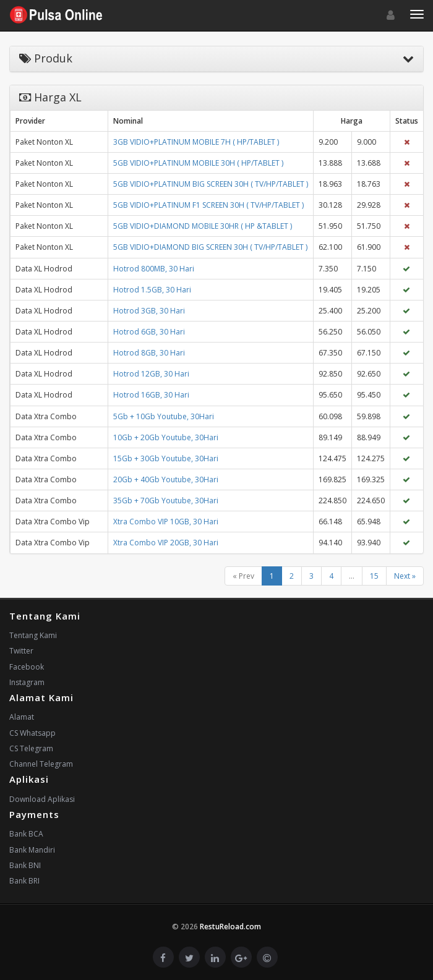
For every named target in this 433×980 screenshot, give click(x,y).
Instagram (27, 682)
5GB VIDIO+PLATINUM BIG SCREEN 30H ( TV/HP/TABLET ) (211, 184)
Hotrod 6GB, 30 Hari (149, 332)
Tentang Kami (33, 635)
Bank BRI (24, 881)
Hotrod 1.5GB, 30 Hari (152, 290)
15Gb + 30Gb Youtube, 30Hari (166, 458)
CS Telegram (31, 748)
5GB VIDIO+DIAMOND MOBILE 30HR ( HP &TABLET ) (203, 226)
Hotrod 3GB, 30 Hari (149, 311)
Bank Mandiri (32, 850)
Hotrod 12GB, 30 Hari (151, 374)
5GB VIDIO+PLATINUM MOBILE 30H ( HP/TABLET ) (198, 163)
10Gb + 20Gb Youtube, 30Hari (166, 437)
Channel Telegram (41, 764)
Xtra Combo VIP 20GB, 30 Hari (166, 543)
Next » (405, 576)
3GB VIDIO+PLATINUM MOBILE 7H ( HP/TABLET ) (196, 142)
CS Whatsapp (32, 733)
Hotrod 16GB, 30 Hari (151, 395)
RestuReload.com (230, 927)
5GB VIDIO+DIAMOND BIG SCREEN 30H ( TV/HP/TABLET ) (210, 247)
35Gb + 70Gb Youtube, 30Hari (166, 501)
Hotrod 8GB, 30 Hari (149, 353)
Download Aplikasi (42, 799)
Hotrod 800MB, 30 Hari (154, 269)
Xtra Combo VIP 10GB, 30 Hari (166, 522)
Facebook (27, 667)
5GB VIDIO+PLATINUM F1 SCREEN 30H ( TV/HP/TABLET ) (208, 205)
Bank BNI (25, 865)
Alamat (22, 717)
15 (374, 576)
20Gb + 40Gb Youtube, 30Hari (166, 479)
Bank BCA (26, 834)
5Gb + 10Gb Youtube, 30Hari (164, 416)
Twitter (21, 651)
